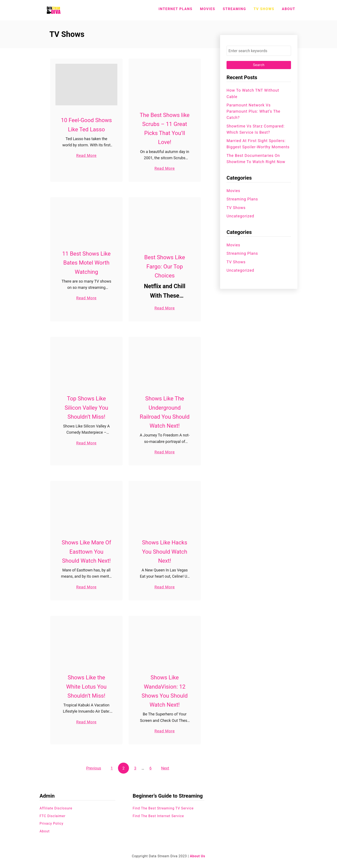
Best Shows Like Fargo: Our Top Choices (165, 266)
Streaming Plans (242, 199)
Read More (87, 155)
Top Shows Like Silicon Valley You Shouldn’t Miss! (87, 408)
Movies (233, 191)
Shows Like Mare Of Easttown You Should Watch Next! (86, 552)
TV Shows (236, 208)
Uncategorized (240, 216)
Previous (94, 768)
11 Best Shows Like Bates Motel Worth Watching (86, 263)
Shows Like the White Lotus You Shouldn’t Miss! (86, 687)
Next (165, 768)
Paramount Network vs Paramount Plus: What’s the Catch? (253, 111)
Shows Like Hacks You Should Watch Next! (165, 552)
